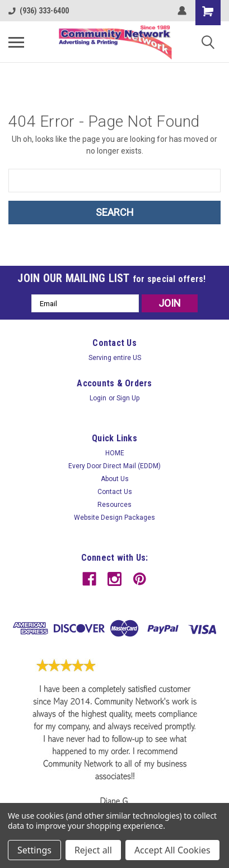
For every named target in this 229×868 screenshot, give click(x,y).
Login (98, 398)
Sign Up (128, 398)
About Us (115, 479)
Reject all (93, 850)
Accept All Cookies (172, 850)
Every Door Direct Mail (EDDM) (114, 466)
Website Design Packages (114, 518)
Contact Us (115, 492)
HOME (115, 453)
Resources (114, 505)
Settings (34, 850)
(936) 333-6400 (39, 11)
